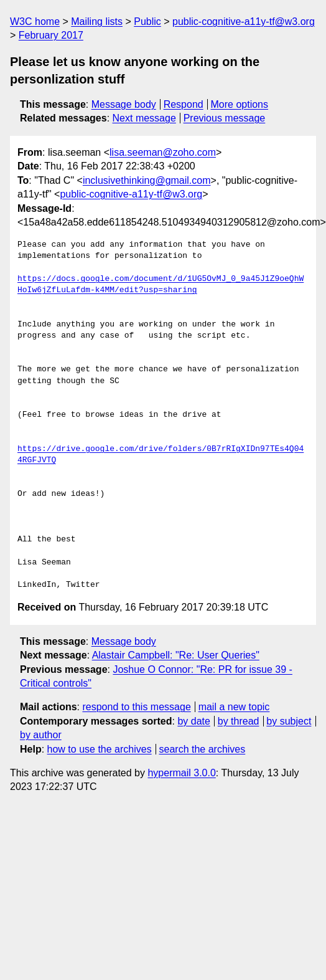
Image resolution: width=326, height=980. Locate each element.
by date (193, 721)
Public (147, 21)
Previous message (225, 118)
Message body (124, 104)
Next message (144, 118)
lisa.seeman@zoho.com (163, 152)
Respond (184, 104)
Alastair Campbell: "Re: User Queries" (176, 655)
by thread (239, 721)
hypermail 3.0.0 (181, 773)
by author (41, 735)
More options (240, 104)
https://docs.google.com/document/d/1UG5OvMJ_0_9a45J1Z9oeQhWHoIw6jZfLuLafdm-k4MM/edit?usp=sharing (163, 285)
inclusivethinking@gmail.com (147, 180)
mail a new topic (234, 707)
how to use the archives (100, 749)
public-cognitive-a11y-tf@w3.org (244, 21)
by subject (289, 721)
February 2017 (51, 35)
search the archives (203, 749)
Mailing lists (97, 21)
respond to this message (136, 707)
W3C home (35, 21)
